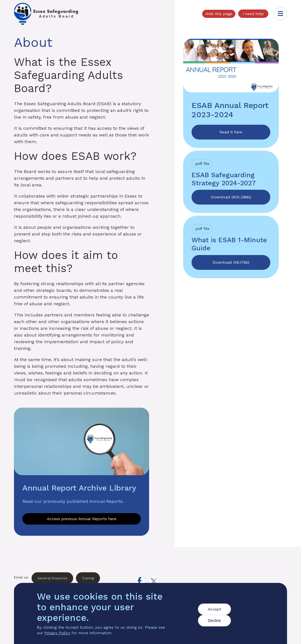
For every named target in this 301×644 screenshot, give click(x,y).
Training (88, 578)
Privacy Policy (57, 633)
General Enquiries (52, 578)
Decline (215, 621)
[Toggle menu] (280, 14)
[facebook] (140, 581)
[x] (154, 581)
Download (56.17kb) (231, 262)
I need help (253, 14)
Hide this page (219, 14)
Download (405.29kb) (231, 197)
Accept (214, 610)
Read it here (231, 132)
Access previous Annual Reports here (82, 519)
